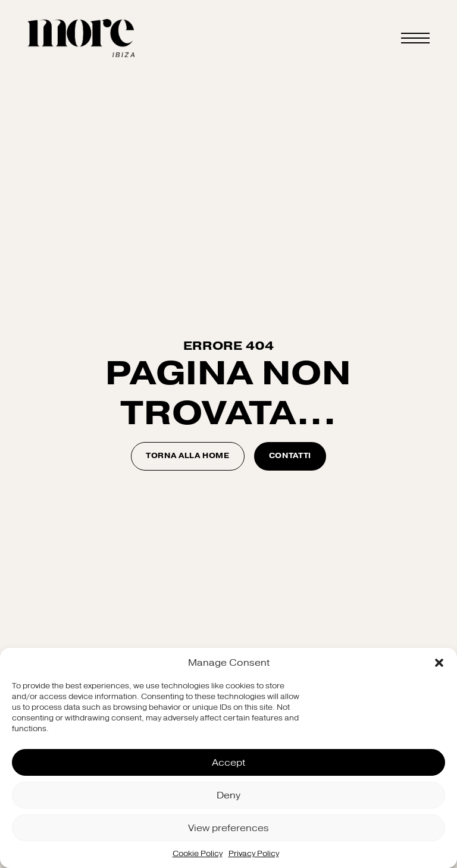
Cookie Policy (198, 854)
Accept (228, 763)
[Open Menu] (415, 38)
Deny (228, 795)
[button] (439, 663)
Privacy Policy (254, 854)
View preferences (228, 828)
